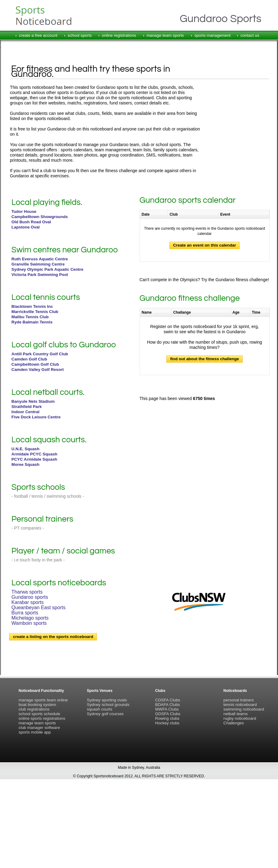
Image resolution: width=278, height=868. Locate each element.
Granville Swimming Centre (38, 264)
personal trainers (239, 700)
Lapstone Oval (25, 227)
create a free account (38, 35)
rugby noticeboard (240, 718)
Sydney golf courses (105, 714)
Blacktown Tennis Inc (32, 306)
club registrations (34, 709)
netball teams (236, 714)
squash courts (100, 709)
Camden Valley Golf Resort (37, 370)
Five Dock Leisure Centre (36, 417)
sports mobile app (35, 732)
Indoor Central (25, 412)
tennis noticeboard (240, 705)
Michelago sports (30, 618)
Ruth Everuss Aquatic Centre (40, 259)
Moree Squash (25, 464)
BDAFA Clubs (168, 705)
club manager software (39, 728)
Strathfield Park (27, 407)
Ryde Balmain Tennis (32, 322)
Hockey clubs (167, 723)
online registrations (119, 35)
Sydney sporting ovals (107, 700)
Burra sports (25, 613)
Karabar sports (27, 602)
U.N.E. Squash (25, 449)
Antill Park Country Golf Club (40, 354)
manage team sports (165, 35)
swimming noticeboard (244, 709)
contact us (250, 35)
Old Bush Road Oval (31, 222)
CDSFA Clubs (168, 700)
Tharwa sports (27, 592)
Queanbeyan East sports (38, 608)
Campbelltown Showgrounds (40, 217)
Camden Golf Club (29, 359)
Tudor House (24, 211)
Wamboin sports (29, 623)
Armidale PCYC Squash (34, 454)
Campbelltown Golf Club (35, 364)
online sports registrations (42, 718)
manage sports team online (43, 700)
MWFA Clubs (167, 709)
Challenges (234, 723)
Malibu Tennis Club (30, 317)
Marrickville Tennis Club (35, 312)
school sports (80, 35)
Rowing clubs (167, 718)
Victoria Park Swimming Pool (40, 275)
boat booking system (37, 705)
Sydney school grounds (108, 705)
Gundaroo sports (30, 597)
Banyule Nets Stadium (33, 401)
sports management (213, 35)
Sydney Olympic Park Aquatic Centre (47, 269)
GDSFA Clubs (168, 714)
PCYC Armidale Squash (34, 459)
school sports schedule (40, 714)
